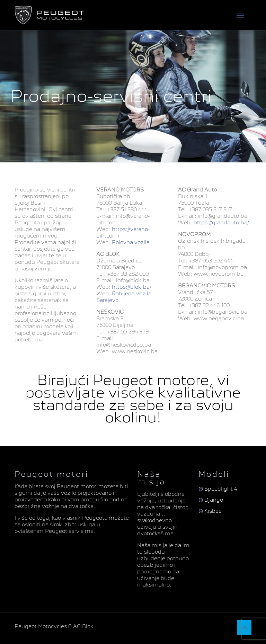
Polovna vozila (130, 242)
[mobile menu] (240, 15)
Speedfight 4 (221, 489)
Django (214, 500)
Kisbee (213, 511)
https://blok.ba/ (131, 287)
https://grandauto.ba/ (221, 223)
